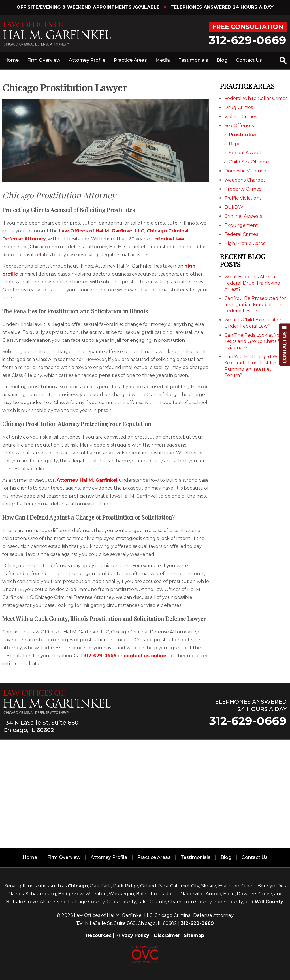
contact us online (145, 656)
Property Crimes (243, 189)
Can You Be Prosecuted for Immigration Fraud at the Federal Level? (255, 305)
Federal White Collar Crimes (256, 98)
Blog (222, 60)
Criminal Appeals (243, 216)
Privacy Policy (132, 935)
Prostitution (243, 135)
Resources (99, 935)
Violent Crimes (241, 117)
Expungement (241, 225)
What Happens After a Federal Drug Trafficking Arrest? (252, 283)
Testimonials (193, 60)
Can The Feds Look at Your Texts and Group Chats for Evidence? (255, 341)
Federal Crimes (241, 234)
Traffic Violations (243, 198)
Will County (269, 902)
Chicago (78, 886)
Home (11, 60)
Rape (235, 144)
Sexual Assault (245, 153)
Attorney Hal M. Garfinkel (87, 480)
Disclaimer (167, 935)
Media (163, 60)
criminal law (169, 239)
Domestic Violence (245, 171)
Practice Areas (130, 60)
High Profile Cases (245, 243)
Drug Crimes (239, 107)
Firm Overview (44, 60)
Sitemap (194, 935)
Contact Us (249, 60)
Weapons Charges (245, 180)
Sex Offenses (239, 126)
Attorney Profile (87, 60)
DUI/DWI (234, 207)
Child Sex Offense (249, 162)
